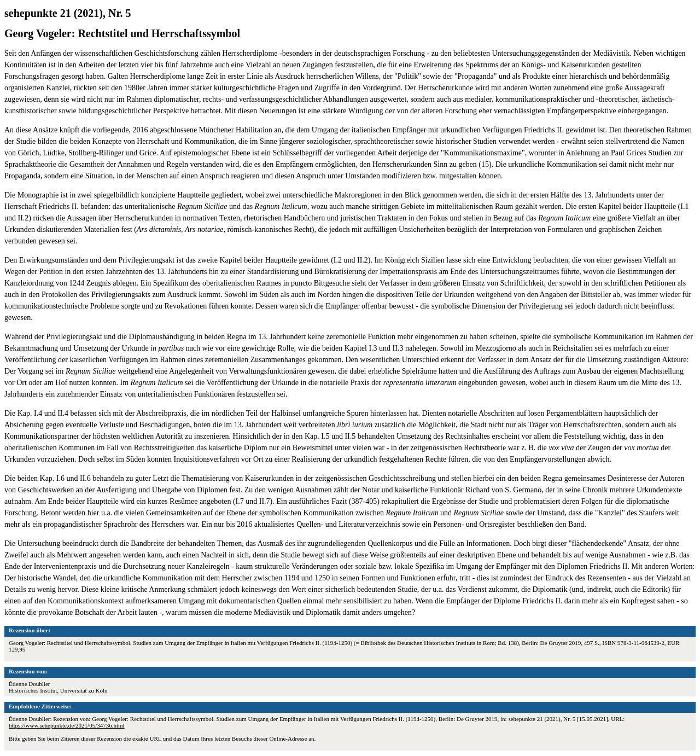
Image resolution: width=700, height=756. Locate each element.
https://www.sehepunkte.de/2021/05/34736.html (67, 725)
